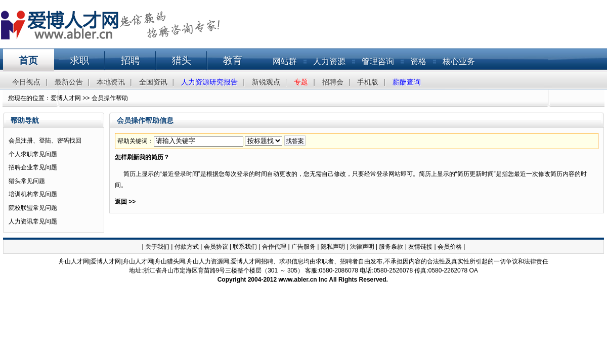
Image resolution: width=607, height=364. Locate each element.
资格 (418, 61)
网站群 (285, 61)
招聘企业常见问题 (33, 167)
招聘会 (333, 82)
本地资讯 (111, 82)
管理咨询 (378, 61)
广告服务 (303, 247)
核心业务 (459, 61)
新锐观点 (266, 82)
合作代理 (274, 247)
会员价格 (450, 247)
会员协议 (216, 247)
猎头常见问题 (27, 181)
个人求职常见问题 (33, 154)
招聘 (131, 60)
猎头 (182, 60)
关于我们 (157, 247)
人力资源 (329, 61)
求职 (79, 60)
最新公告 (69, 82)
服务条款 (391, 247)
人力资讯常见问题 (33, 221)
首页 (28, 60)
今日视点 (26, 82)
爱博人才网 (66, 98)
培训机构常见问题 (33, 194)
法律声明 (362, 247)
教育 (233, 60)
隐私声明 (333, 247)
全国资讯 (153, 82)
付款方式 (187, 247)
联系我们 (245, 247)
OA (473, 270)
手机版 (368, 82)
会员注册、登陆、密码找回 (45, 141)
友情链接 (420, 247)
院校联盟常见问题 (33, 208)
